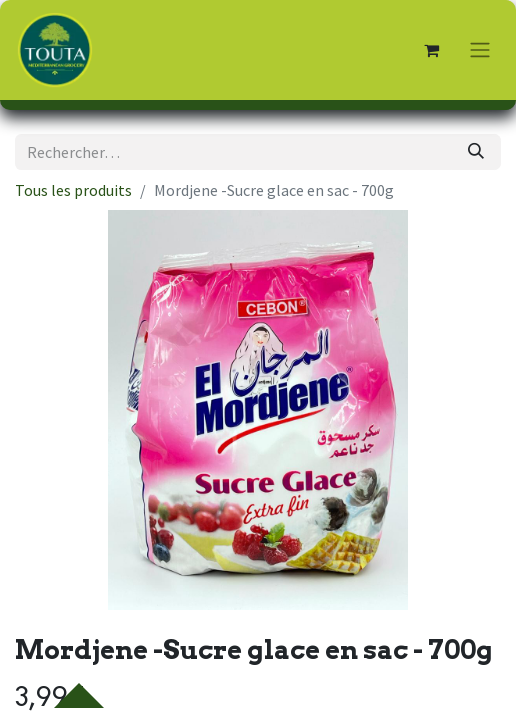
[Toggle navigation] (480, 50)
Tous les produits (73, 190)
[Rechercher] (476, 152)
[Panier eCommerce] (431, 50)
